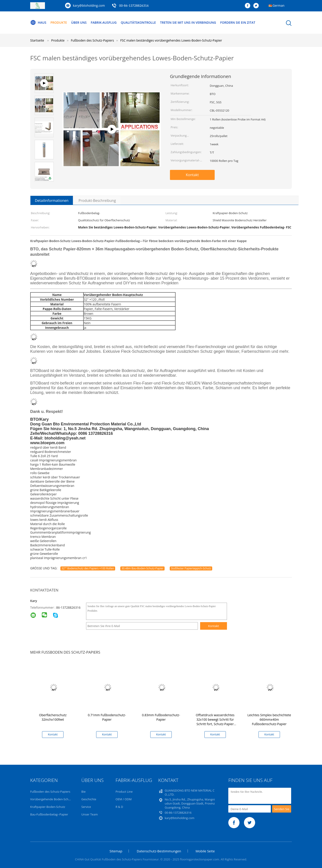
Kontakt (192, 175)
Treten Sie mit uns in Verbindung (188, 22)
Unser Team (90, 814)
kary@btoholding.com (89, 5)
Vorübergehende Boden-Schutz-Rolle (55, 799)
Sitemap (116, 851)
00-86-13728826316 (134, 5)
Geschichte (89, 799)
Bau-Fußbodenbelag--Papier (49, 814)
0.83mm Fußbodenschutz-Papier (161, 717)
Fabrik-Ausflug (104, 22)
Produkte (59, 22)
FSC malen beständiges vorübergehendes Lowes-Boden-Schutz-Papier (171, 40)
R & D (119, 807)
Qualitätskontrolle (138, 22)
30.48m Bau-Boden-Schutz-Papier (142, 568)
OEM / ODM (124, 799)
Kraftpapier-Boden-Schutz (48, 807)
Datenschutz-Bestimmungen (159, 851)
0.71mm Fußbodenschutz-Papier (107, 717)
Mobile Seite (205, 851)
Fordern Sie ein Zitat (238, 22)
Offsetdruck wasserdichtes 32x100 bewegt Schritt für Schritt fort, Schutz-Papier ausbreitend (215, 722)
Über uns (79, 22)
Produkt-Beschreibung (97, 201)
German (279, 5)
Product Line (124, 792)
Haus (38, 23)
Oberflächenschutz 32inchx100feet (53, 717)
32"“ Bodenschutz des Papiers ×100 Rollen (88, 568)
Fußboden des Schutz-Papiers (50, 792)
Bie (84, 792)
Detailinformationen (52, 201)
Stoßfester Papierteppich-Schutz (191, 568)
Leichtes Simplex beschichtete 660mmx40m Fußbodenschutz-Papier (269, 719)
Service (86, 807)
